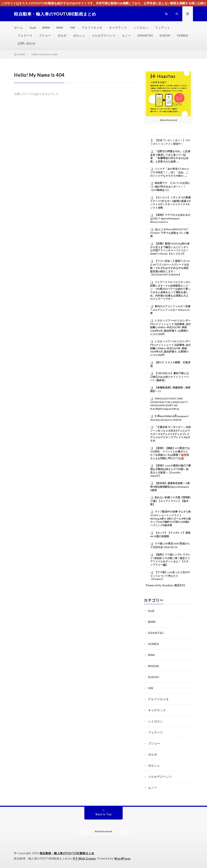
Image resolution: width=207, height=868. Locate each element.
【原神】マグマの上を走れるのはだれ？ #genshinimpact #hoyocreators (170, 218)
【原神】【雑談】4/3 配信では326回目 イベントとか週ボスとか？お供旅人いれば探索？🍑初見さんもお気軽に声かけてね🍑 (170, 453)
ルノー (126, 35)
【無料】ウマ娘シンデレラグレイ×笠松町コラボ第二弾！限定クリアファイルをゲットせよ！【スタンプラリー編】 (170, 560)
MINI (60, 28)
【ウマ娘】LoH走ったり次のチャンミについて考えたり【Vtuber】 (170, 576)
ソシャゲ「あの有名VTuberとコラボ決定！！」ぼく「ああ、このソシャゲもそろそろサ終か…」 (170, 172)
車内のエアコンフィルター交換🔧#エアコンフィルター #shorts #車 (170, 310)
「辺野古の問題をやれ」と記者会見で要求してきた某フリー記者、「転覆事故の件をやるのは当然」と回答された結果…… (170, 156)
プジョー (45, 35)
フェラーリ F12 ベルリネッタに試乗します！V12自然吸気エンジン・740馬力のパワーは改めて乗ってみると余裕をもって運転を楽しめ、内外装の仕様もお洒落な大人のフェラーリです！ (170, 290)
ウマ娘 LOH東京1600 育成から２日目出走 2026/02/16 (170, 545)
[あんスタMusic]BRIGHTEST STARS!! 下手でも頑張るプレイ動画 (169, 233)
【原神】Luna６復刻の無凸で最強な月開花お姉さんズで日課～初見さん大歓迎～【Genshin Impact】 (170, 471)
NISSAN (153, 666)
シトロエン (141, 28)
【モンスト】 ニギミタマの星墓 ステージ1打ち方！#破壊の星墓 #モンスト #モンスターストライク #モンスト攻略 (170, 202)
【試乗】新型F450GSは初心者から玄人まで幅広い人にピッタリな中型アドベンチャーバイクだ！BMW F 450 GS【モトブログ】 (170, 249)
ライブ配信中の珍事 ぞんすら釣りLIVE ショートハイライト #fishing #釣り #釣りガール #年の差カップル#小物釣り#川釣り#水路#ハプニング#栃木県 (170, 518)
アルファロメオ (92, 28)
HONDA (183, 35)
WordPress (122, 858)
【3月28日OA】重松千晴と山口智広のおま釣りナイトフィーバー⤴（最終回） (169, 377)
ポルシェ (79, 35)
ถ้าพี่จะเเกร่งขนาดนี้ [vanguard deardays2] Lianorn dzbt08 (169, 418)
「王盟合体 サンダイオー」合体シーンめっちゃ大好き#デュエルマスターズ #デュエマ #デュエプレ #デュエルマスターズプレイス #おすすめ (170, 434)
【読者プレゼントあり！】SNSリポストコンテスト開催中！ (170, 142)
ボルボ (62, 35)
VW (72, 28)
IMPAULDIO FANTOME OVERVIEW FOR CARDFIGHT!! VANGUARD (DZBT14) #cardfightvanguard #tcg (169, 404)
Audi (33, 28)
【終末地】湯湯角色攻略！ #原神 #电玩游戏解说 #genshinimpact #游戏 (170, 487)
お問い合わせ (26, 43)
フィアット (162, 28)
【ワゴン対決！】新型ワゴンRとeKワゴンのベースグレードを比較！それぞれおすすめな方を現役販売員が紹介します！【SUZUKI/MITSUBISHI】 (170, 268)
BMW (46, 28)
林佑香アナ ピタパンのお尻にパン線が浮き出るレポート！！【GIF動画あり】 (170, 186)
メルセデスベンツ (103, 35)
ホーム (19, 28)
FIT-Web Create (84, 858)
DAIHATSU (145, 35)
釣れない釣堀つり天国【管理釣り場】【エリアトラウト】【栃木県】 (170, 501)
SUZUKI (165, 35)
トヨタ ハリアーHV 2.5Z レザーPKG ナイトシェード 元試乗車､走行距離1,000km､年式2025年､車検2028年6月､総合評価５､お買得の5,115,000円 (170, 327)
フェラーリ (25, 35)
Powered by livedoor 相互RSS (165, 585)
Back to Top (104, 814)
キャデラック (118, 28)
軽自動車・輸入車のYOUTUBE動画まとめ (67, 853)
